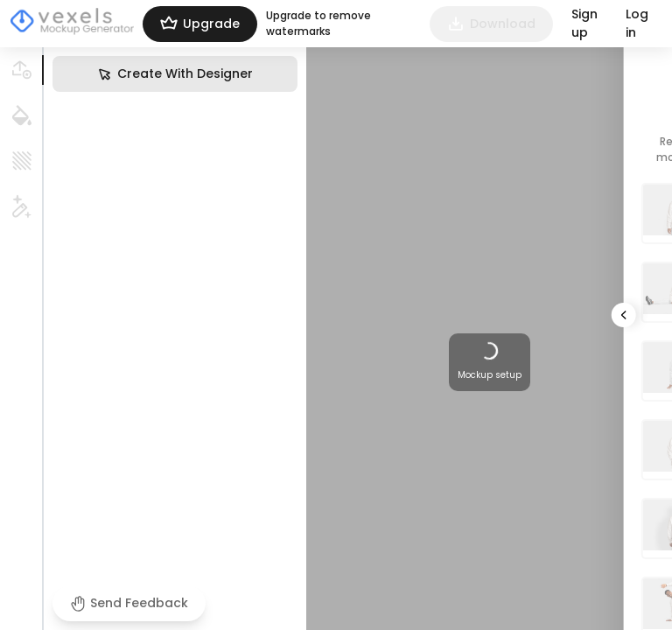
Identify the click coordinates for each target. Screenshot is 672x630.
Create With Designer (175, 74)
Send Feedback (129, 603)
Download (491, 24)
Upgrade (200, 24)
